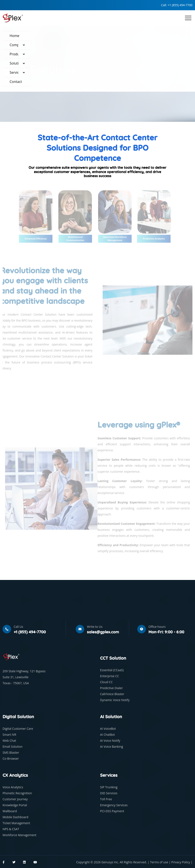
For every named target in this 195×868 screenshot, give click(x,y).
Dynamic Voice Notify (115, 700)
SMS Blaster (11, 753)
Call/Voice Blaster (112, 694)
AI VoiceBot (108, 729)
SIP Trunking (109, 787)
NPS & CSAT (11, 829)
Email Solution (13, 747)
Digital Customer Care (18, 729)
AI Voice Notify (110, 741)
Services (16, 72)
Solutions (17, 63)
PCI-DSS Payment (112, 811)
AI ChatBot (107, 735)
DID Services (109, 793)
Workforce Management (19, 835)
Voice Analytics (13, 787)
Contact (16, 82)
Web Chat (9, 741)
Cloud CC (106, 682)
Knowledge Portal (15, 805)
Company (17, 45)
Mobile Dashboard (15, 817)
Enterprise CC (110, 676)
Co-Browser (11, 758)
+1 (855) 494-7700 (180, 5)
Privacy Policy (181, 862)
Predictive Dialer (111, 688)
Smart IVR (9, 735)
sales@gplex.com (103, 632)
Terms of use (160, 862)
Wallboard (10, 811)
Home (14, 36)
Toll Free (106, 799)
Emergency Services (114, 805)
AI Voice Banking (112, 747)
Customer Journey (15, 799)
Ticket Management (16, 823)
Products (17, 54)
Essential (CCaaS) (112, 670)
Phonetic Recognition (17, 793)
